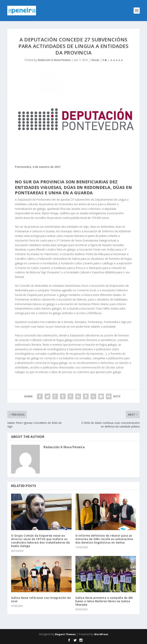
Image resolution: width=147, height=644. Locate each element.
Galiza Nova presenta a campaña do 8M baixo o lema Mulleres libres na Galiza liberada (104, 601)
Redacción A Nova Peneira (54, 60)
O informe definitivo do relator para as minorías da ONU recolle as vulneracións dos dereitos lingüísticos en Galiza (104, 539)
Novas (95, 60)
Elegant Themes (65, 634)
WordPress (101, 634)
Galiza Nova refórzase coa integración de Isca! (41, 599)
